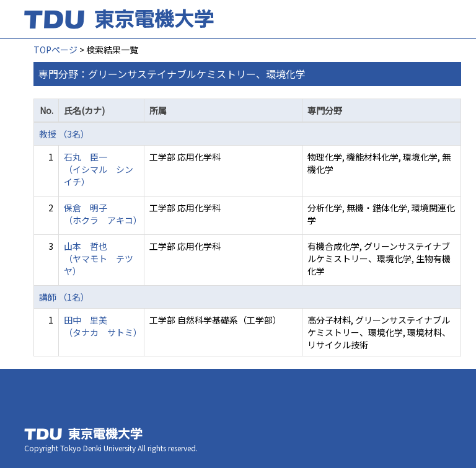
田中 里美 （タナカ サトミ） (103, 326)
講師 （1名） (64, 297)
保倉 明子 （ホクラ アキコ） (103, 214)
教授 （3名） (64, 134)
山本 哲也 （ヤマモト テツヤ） (99, 258)
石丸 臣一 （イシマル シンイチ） (99, 169)
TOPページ (55, 50)
